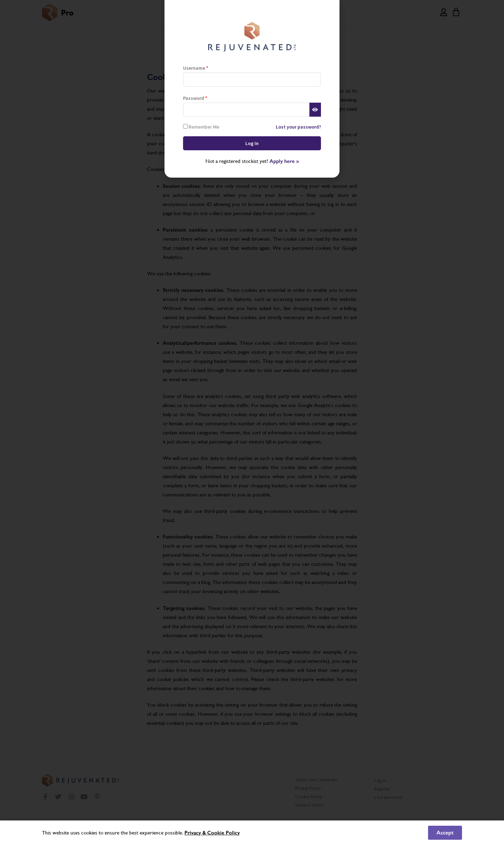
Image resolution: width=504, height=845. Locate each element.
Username (196, 68)
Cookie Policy (223, 833)
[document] (252, 422)
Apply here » (284, 161)
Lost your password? (298, 127)
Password (195, 98)
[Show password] (315, 110)
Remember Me (201, 127)
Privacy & (196, 833)
